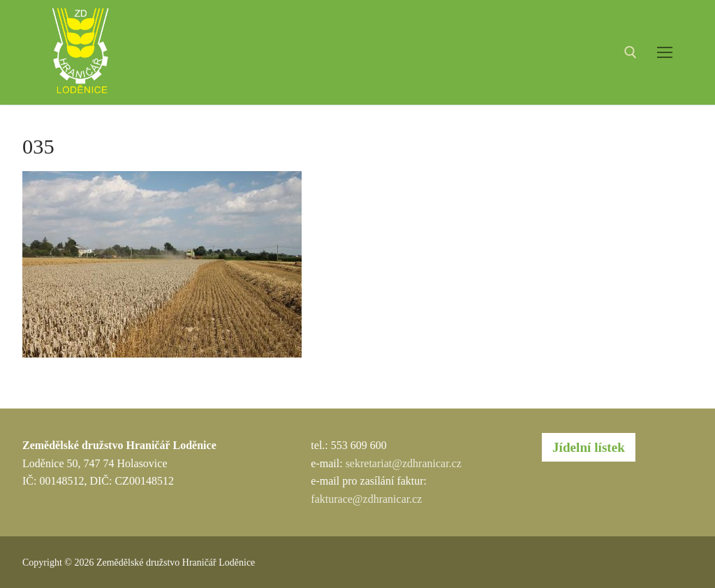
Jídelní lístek (589, 447)
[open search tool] (631, 52)
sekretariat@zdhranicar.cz (404, 463)
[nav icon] (665, 52)
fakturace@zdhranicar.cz (366, 499)
